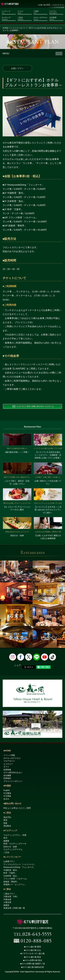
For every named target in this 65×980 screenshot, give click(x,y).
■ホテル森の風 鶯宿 (33, 947)
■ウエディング (10, 831)
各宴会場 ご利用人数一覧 (14, 908)
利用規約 (7, 778)
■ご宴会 (7, 889)
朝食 (5, 823)
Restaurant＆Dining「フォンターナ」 (19, 867)
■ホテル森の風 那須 (33, 957)
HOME (5, 28)
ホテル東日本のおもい (13, 772)
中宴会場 (7, 899)
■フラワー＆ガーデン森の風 (32, 953)
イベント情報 (9, 755)
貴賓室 (6, 905)
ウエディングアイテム (13, 849)
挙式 (5, 838)
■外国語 (7, 786)
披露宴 (6, 841)
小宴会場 (7, 902)
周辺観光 (7, 826)
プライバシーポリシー (13, 781)
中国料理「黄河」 (11, 870)
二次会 (6, 852)
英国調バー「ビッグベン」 (15, 884)
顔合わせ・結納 (10, 847)
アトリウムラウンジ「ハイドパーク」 (20, 864)
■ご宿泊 (7, 813)
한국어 (6, 799)
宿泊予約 (7, 817)
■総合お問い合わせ (12, 803)
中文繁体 (7, 793)
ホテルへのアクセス (12, 758)
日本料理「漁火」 (11, 876)
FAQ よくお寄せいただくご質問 (17, 808)
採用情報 (7, 770)
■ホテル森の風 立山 (33, 950)
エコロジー (8, 764)
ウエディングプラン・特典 (15, 835)
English (7, 790)
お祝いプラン (17, 68)
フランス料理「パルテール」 (16, 879)
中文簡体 (7, 796)
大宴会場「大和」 (11, 896)
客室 (5, 820)
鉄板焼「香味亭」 (11, 882)
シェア (18, 665)
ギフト (6, 767)
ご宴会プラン (9, 894)
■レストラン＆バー (12, 857)
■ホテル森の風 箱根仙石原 (32, 967)
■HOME (7, 751)
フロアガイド (9, 761)
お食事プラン (9, 861)
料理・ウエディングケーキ (15, 844)
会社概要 (7, 775)
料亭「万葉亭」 (10, 873)
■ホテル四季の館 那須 (32, 960)
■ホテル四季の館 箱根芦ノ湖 (33, 964)
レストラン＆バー (18, 28)
